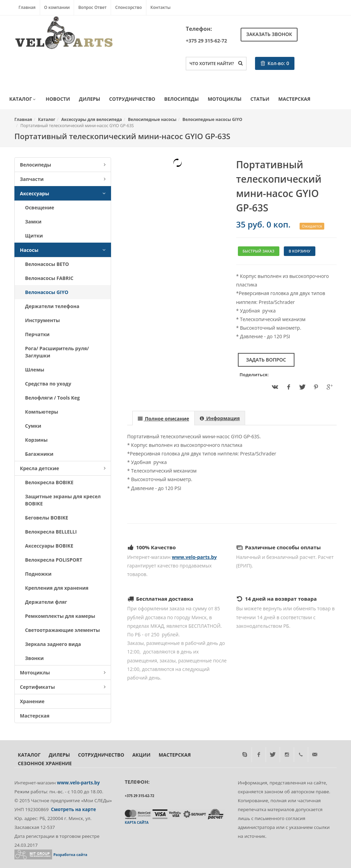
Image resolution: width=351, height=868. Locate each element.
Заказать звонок (269, 34)
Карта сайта (137, 822)
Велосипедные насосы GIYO (212, 119)
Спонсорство (129, 7)
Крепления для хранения (57, 588)
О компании (57, 7)
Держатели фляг (46, 602)
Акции (141, 755)
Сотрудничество (132, 99)
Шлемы (35, 370)
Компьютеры (42, 412)
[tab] (164, 418)
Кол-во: (275, 63)
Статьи (260, 99)
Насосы (63, 250)
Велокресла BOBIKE (49, 482)
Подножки (38, 574)
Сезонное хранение (45, 763)
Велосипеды (181, 99)
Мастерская (294, 99)
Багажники (39, 454)
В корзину (299, 251)
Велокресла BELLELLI (51, 532)
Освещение (40, 207)
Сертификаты (63, 687)
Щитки (34, 236)
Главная (27, 7)
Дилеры (89, 99)
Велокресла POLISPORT (54, 560)
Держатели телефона (52, 306)
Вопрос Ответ (92, 7)
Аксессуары (63, 193)
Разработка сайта (70, 855)
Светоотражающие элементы (62, 630)
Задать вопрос (266, 360)
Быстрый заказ (259, 251)
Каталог (23, 99)
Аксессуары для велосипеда (92, 119)
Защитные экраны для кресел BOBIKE (63, 500)
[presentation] (164, 418)
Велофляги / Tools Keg (52, 398)
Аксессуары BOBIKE (49, 546)
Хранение (32, 701)
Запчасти (63, 179)
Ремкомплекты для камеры (60, 616)
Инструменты (43, 320)
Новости (58, 99)
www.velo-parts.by (194, 557)
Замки (33, 222)
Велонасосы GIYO (47, 292)
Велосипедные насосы (152, 119)
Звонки (34, 658)
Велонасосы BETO (47, 264)
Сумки (33, 426)
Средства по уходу (48, 384)
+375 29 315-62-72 (206, 41)
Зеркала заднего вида (53, 644)
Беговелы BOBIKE (47, 518)
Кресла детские (63, 468)
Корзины (36, 440)
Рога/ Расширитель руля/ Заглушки (57, 352)
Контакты (161, 7)
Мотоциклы (225, 99)
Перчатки (37, 334)
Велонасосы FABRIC (49, 278)
